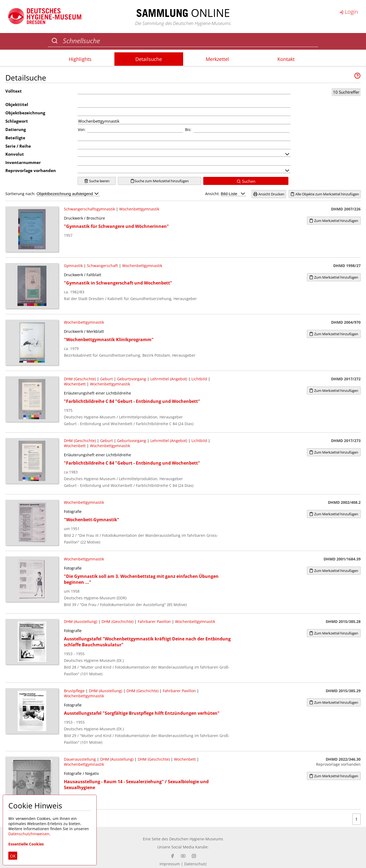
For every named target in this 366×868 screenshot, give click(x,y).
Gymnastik (73, 266)
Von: (82, 130)
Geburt (106, 379)
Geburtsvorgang (132, 379)
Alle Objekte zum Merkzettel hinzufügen (325, 194)
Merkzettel (217, 59)
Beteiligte (15, 138)
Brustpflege (74, 691)
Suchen (246, 181)
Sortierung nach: (53, 194)
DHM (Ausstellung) (81, 621)
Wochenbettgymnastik (139, 209)
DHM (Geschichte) (80, 379)
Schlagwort (17, 121)
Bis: (188, 130)
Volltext (14, 91)
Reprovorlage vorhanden (31, 170)
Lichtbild (199, 379)
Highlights (80, 59)
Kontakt (286, 59)
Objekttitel (17, 104)
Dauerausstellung (80, 759)
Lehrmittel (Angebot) (169, 379)
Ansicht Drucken (269, 194)
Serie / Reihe (18, 146)
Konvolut (15, 154)
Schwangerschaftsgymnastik (89, 209)
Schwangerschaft (102, 266)
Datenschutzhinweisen (29, 834)
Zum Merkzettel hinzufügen (334, 221)
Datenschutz (195, 864)
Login (349, 12)
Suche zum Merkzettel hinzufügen (160, 181)
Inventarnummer (23, 162)
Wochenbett (75, 384)
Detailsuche (149, 59)
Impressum (170, 864)
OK (13, 856)
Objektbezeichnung (25, 113)
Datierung (16, 129)
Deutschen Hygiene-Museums (196, 839)
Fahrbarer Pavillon (154, 621)
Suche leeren (97, 181)
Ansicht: (226, 194)
